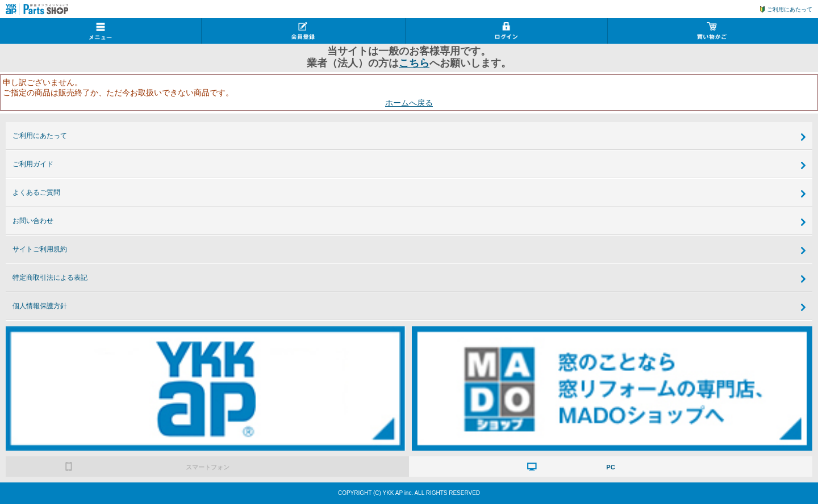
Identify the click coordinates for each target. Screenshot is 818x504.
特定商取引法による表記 (50, 278)
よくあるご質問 (36, 192)
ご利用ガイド (33, 164)
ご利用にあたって (790, 9)
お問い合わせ (33, 221)
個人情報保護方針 (40, 306)
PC (610, 467)
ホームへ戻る (409, 103)
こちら (414, 63)
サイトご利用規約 (40, 249)
